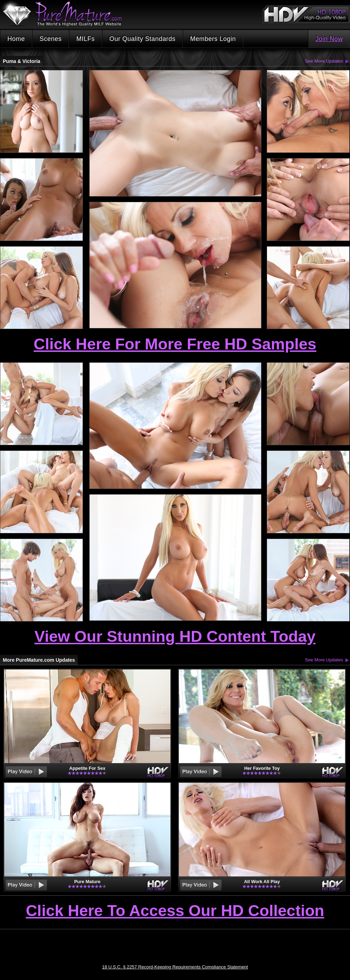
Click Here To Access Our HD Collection (175, 911)
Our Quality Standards (143, 39)
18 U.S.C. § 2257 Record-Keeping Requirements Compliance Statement (175, 967)
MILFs (86, 39)
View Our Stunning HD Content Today (175, 636)
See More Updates (324, 61)
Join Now (329, 39)
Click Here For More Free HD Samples (175, 344)
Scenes (51, 39)
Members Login (213, 39)
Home (16, 39)
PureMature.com (66, 14)
